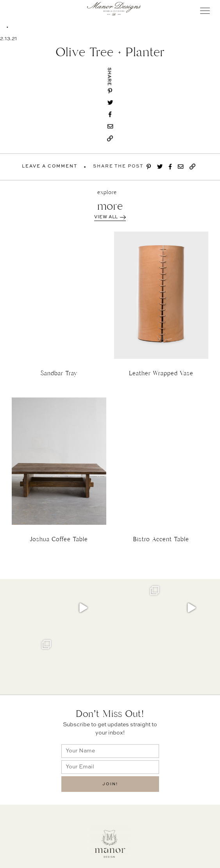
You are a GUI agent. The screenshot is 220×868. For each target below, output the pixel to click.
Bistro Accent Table (161, 539)
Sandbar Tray (59, 373)
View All (110, 217)
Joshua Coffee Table (59, 539)
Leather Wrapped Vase (161, 373)
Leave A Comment (50, 167)
